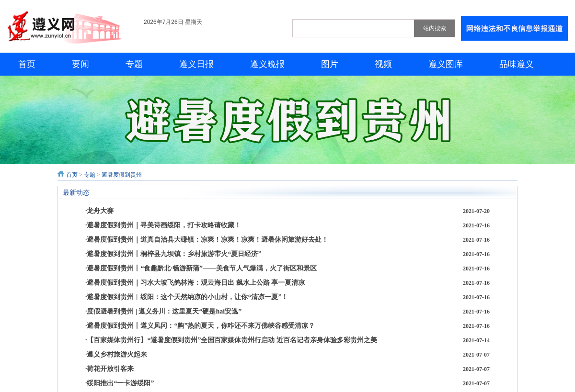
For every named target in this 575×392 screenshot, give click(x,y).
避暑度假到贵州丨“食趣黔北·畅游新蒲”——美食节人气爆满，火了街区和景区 (202, 268)
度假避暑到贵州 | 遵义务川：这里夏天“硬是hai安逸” (164, 311)
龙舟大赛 (100, 211)
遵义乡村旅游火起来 (117, 354)
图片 (330, 64)
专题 (134, 64)
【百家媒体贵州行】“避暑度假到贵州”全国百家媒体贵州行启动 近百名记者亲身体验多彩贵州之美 (232, 340)
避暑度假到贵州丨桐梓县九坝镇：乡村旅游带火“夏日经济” (174, 254)
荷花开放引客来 (110, 369)
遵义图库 (446, 64)
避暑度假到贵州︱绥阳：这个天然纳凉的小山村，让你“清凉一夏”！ (187, 297)
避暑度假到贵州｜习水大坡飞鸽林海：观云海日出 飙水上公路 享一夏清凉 (196, 283)
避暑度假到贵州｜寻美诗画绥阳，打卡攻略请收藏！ (164, 225)
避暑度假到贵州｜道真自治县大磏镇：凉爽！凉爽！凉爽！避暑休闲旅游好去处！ (207, 240)
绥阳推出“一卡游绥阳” (120, 383)
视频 (383, 64)
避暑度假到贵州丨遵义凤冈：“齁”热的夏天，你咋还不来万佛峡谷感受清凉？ (201, 326)
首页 (27, 64)
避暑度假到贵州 (122, 175)
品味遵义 (517, 64)
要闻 (80, 64)
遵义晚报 (267, 64)
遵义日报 (196, 64)
